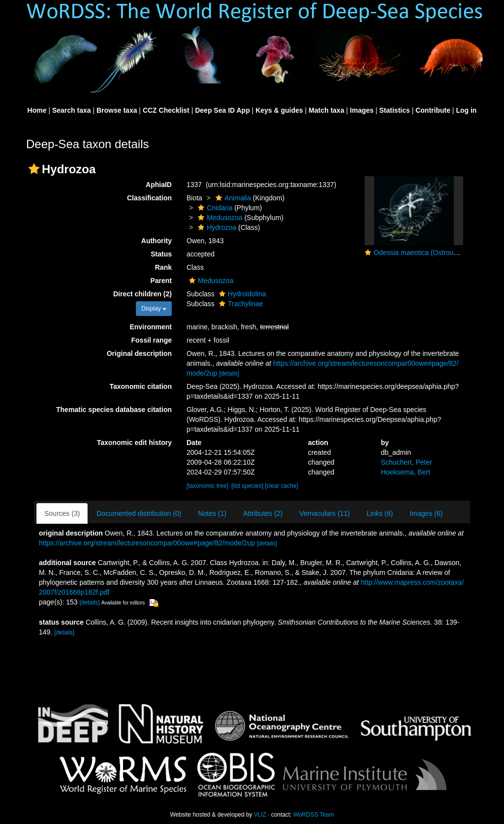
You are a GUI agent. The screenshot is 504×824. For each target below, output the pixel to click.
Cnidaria (214, 208)
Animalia (232, 198)
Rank (163, 267)
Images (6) (426, 513)
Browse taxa (117, 110)
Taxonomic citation (141, 386)
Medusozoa (219, 218)
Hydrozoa (216, 227)
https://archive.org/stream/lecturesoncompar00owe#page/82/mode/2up (147, 543)
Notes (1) (212, 513)
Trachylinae (240, 304)
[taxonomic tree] (207, 486)
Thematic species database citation (114, 410)
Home (37, 110)
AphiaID (159, 185)
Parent (161, 281)
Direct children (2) (142, 294)
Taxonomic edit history (134, 443)
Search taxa (72, 110)
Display (154, 309)
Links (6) (380, 513)
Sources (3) (62, 513)
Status (161, 254)
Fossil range (152, 340)
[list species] (247, 486)
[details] (229, 374)
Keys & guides (279, 110)
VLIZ (260, 815)
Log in (466, 110)
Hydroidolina (241, 294)
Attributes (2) (263, 513)
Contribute (433, 110)
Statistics (395, 110)
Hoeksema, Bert (406, 472)
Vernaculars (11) (325, 513)
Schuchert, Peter (407, 462)
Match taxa (326, 110)
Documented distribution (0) (139, 513)
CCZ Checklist (166, 110)
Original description (139, 353)
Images (362, 110)
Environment (151, 327)
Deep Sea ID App (222, 110)
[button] (34, 169)
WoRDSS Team (314, 815)
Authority (157, 241)
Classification (149, 198)
